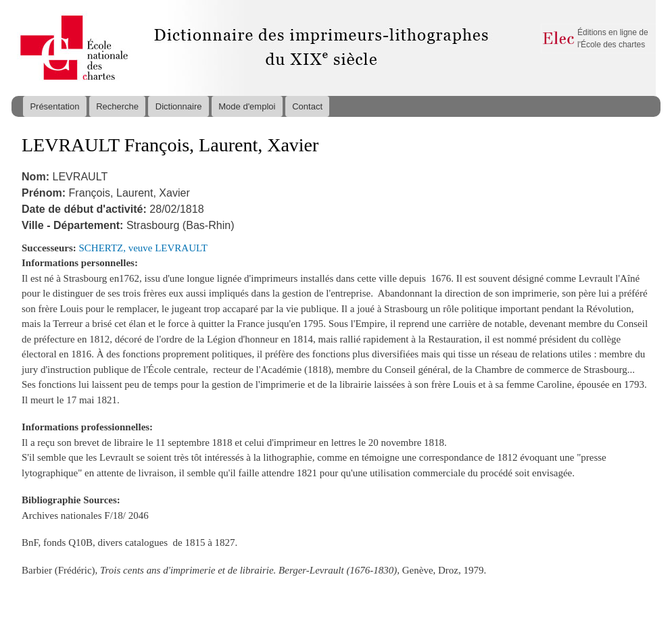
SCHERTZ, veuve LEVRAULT (143, 248)
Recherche (117, 106)
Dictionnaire (179, 106)
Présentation (54, 106)
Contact (307, 106)
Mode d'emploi (247, 106)
